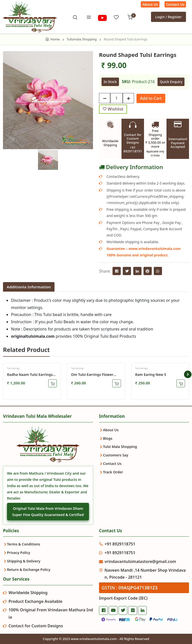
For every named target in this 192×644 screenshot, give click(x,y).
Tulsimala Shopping (82, 39)
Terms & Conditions (24, 544)
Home (55, 39)
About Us (150, 4)
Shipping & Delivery (24, 561)
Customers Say (116, 455)
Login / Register (168, 17)
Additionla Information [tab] (29, 287)
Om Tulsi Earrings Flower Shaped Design (92, 375)
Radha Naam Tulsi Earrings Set (30, 375)
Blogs (108, 438)
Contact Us (175, 4)
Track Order (113, 472)
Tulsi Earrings (13, 368)
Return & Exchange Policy (29, 570)
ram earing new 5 (151, 375)
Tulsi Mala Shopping (120, 447)
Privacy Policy (19, 553)
